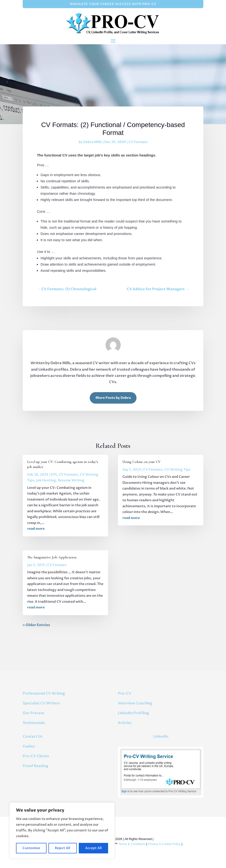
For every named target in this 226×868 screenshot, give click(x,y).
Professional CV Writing (44, 693)
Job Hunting (46, 480)
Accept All (93, 848)
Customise (31, 848)
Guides (29, 746)
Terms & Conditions (132, 844)
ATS (54, 475)
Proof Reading (35, 766)
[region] (62, 830)
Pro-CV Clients (36, 756)
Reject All (63, 848)
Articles (125, 723)
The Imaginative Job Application (52, 557)
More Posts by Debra (113, 398)
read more (36, 529)
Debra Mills (93, 142)
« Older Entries (36, 625)
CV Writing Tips (177, 470)
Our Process (33, 713)
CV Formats (138, 142)
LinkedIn (161, 736)
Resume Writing (71, 480)
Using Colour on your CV (142, 462)
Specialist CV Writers (41, 703)
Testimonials (34, 723)
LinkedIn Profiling (133, 713)
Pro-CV (125, 693)
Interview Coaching (135, 703)
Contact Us (32, 736)
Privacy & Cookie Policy (164, 844)
